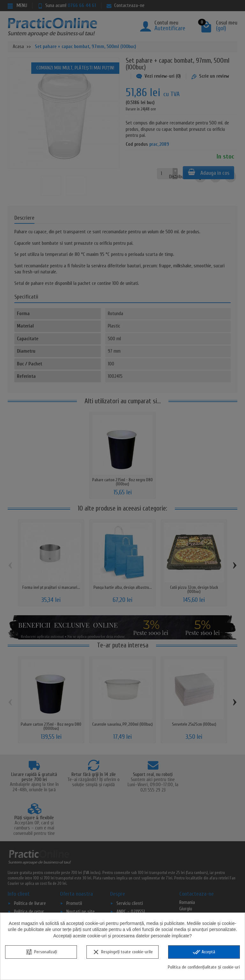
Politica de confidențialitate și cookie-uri (204, 967)
